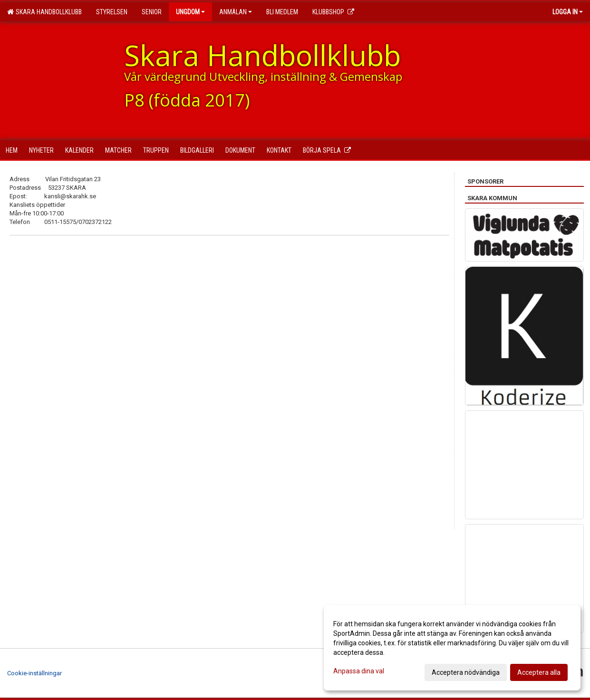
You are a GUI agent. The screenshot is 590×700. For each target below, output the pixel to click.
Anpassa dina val (359, 671)
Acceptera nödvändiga (466, 672)
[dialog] (452, 648)
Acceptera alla (539, 672)
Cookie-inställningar (34, 673)
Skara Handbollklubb (44, 12)
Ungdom (190, 12)
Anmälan (236, 12)
